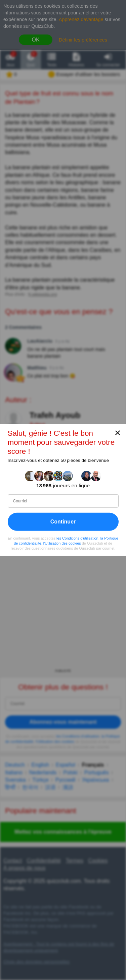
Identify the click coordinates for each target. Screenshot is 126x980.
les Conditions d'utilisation (77, 538)
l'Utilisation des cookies (62, 543)
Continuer (63, 522)
